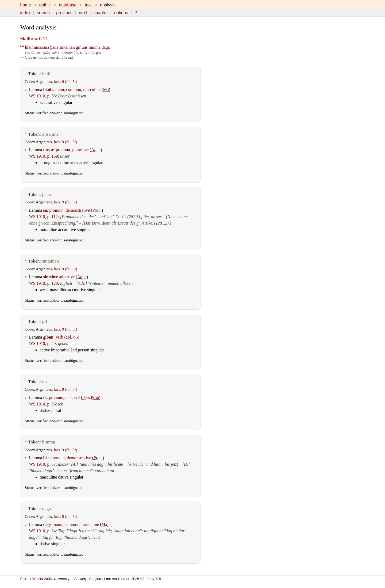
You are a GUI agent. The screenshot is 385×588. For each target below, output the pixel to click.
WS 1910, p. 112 (43, 217)
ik (45, 398)
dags (47, 524)
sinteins (50, 277)
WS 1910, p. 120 (44, 283)
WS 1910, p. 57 (43, 464)
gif (78, 47)
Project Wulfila (32, 579)
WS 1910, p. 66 (43, 404)
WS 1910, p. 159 (44, 156)
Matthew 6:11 (34, 39)
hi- (46, 458)
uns (84, 47)
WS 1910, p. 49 (43, 344)
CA (22, 46)
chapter (101, 13)
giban (48, 337)
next (83, 13)
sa (45, 210)
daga (106, 47)
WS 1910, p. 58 (43, 96)
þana (54, 47)
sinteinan (67, 47)
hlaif (29, 47)
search (43, 13)
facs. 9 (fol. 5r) (66, 82)
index (25, 13)
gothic (45, 5)
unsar (48, 150)
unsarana (42, 47)
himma (95, 47)
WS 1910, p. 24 (43, 531)
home (26, 5)
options (121, 13)
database (68, 5)
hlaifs (48, 90)
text (88, 5)
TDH (159, 579)
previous (64, 13)
